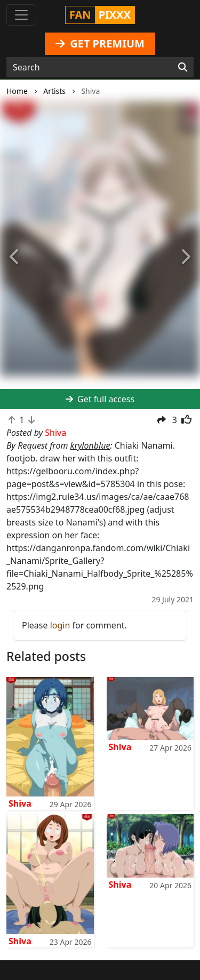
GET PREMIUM (100, 43)
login (60, 625)
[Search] (183, 67)
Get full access (100, 399)
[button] (15, 257)
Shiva (20, 803)
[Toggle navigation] (21, 15)
